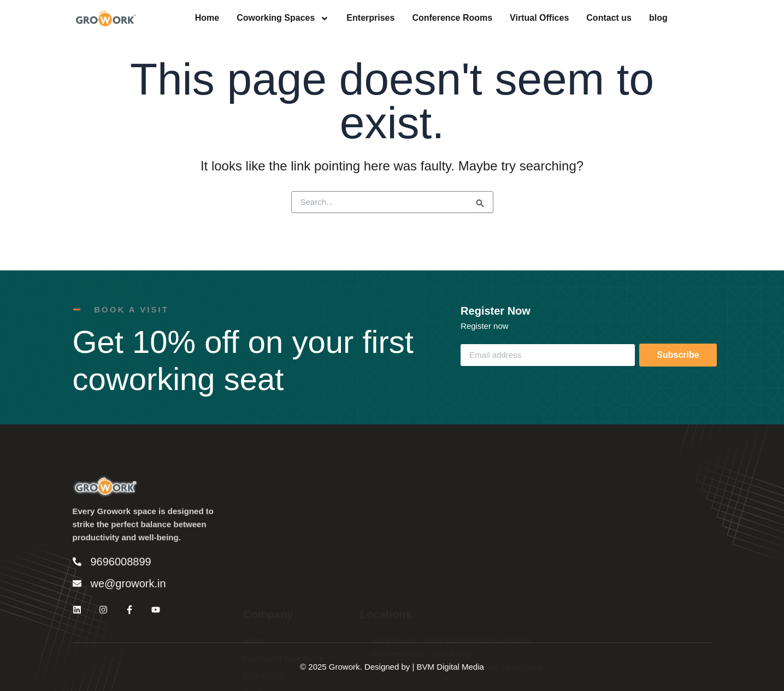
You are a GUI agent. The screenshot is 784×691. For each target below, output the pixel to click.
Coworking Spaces (283, 19)
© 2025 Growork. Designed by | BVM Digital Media (392, 667)
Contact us (609, 19)
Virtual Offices (539, 19)
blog (658, 19)
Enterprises (370, 19)
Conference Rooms (452, 19)
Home (207, 19)
